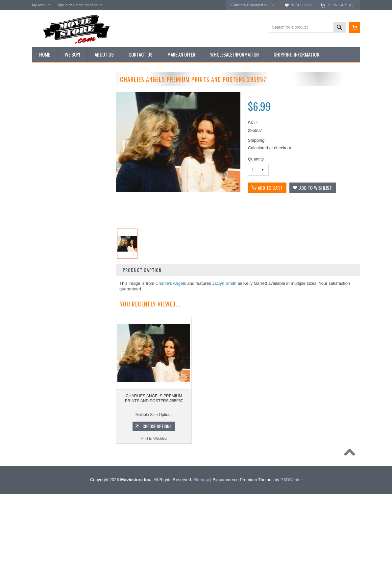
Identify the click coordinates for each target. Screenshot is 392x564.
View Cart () (341, 5)
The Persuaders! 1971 (55, 467)
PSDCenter (291, 549)
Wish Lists (301, 5)
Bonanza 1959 (48, 501)
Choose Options (75, 352)
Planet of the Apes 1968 (56, 456)
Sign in (62, 5)
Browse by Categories (55, 125)
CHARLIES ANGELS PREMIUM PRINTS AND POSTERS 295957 (154, 401)
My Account (41, 5)
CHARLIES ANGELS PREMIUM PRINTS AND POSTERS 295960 (72, 324)
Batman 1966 (47, 401)
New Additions (48, 92)
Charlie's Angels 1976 (55, 423)
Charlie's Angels (171, 283)
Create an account (87, 5)
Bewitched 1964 (49, 478)
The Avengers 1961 (53, 412)
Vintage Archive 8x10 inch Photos (65, 103)
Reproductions (48, 136)
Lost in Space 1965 (52, 434)
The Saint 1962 (49, 490)
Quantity (256, 159)
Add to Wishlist (71, 364)
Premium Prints (49, 159)
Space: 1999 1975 (51, 445)
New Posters (47, 147)
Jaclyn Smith (224, 283)
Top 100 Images (49, 114)
